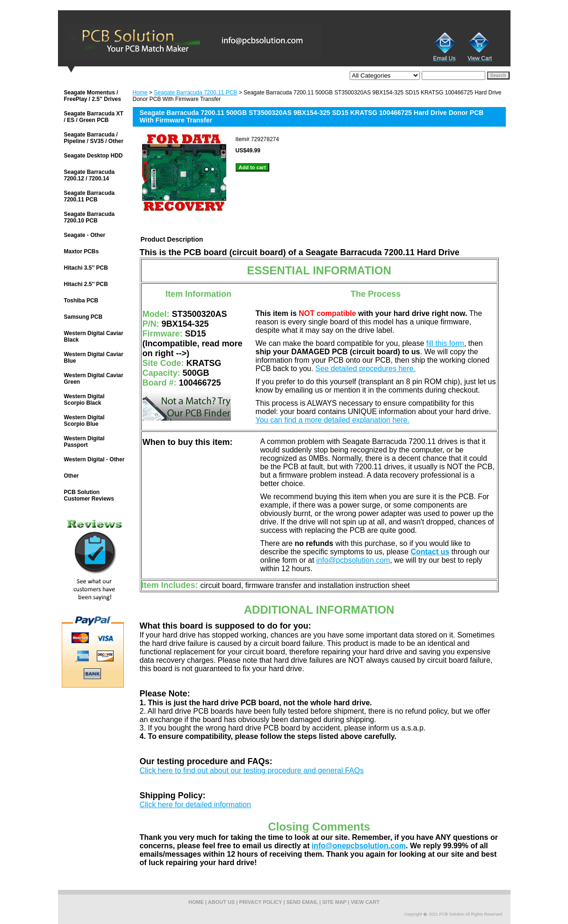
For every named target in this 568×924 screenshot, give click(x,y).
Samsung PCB (83, 317)
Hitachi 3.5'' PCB (86, 268)
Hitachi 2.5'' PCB (86, 284)
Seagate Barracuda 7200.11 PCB (195, 93)
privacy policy (261, 902)
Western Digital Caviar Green (94, 379)
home (196, 902)
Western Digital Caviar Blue (94, 358)
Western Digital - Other (94, 459)
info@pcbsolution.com (353, 560)
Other (72, 476)
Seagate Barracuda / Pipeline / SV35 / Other (94, 138)
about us (221, 902)
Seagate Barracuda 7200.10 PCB (90, 217)
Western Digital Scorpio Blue (84, 421)
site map (334, 902)
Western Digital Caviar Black (94, 337)
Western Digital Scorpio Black (84, 400)
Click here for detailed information (195, 805)
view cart (365, 902)
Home (140, 93)
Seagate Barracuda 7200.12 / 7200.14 (90, 175)
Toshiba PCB (81, 301)
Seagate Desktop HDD (93, 156)
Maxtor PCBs (82, 251)
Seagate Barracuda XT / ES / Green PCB (94, 117)
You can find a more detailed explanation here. (333, 420)
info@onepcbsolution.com (359, 846)
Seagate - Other (85, 235)
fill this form (445, 343)
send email (302, 902)
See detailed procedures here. (366, 369)
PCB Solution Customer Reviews (89, 495)
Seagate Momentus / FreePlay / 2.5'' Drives (93, 96)
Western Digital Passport (84, 442)
